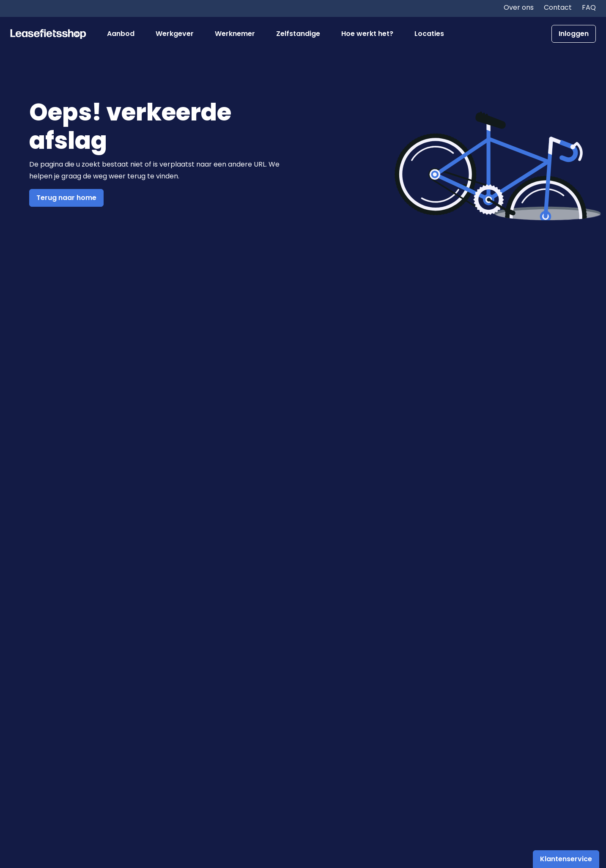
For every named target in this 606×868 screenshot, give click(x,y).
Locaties (429, 34)
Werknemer (235, 34)
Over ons (519, 7)
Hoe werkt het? (367, 34)
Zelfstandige (298, 34)
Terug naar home (66, 198)
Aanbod (121, 34)
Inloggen (574, 34)
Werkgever (175, 34)
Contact (558, 7)
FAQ (589, 7)
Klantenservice (566, 859)
